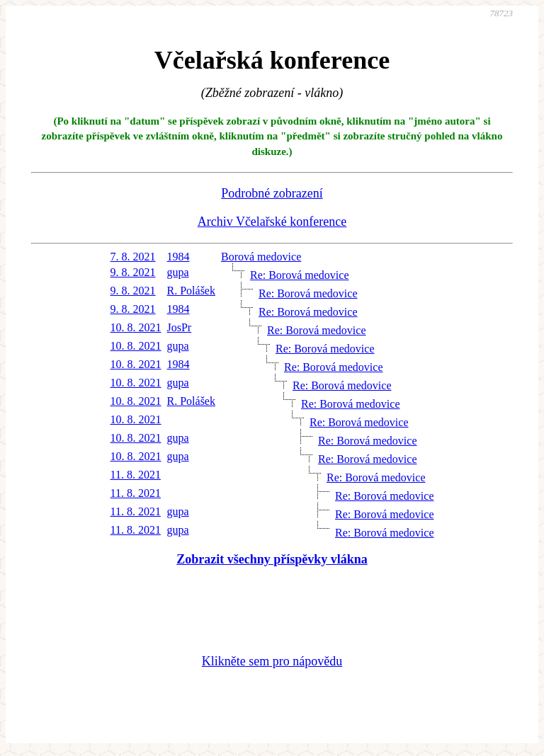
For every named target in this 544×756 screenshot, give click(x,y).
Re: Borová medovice (300, 275)
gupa (178, 272)
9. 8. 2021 (133, 272)
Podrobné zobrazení (272, 193)
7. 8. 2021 (133, 257)
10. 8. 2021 (136, 327)
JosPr (180, 327)
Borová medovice (261, 257)
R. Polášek (191, 291)
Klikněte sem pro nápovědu (272, 661)
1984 (178, 257)
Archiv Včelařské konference (272, 222)
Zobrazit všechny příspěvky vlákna (272, 559)
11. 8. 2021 (136, 475)
